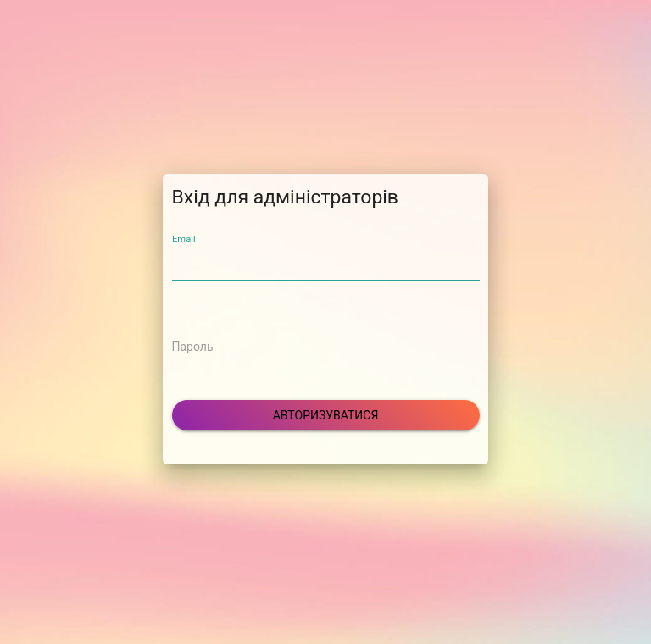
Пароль (193, 347)
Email (184, 239)
